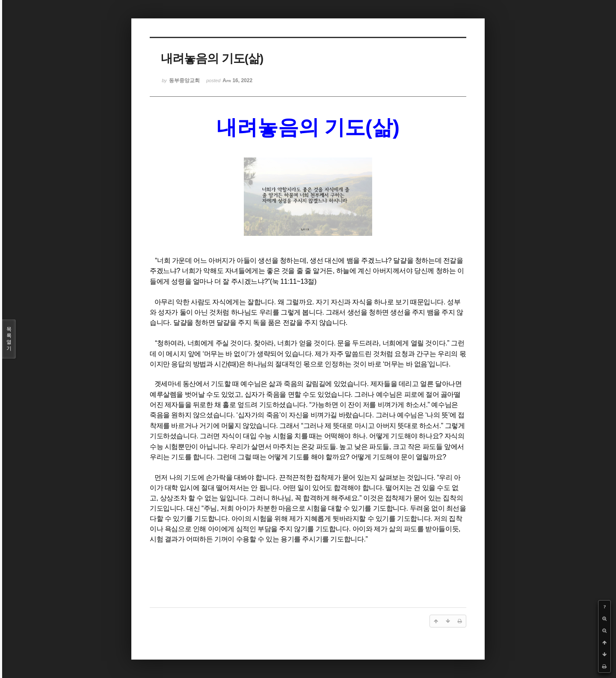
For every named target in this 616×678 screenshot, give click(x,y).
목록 (9, 339)
